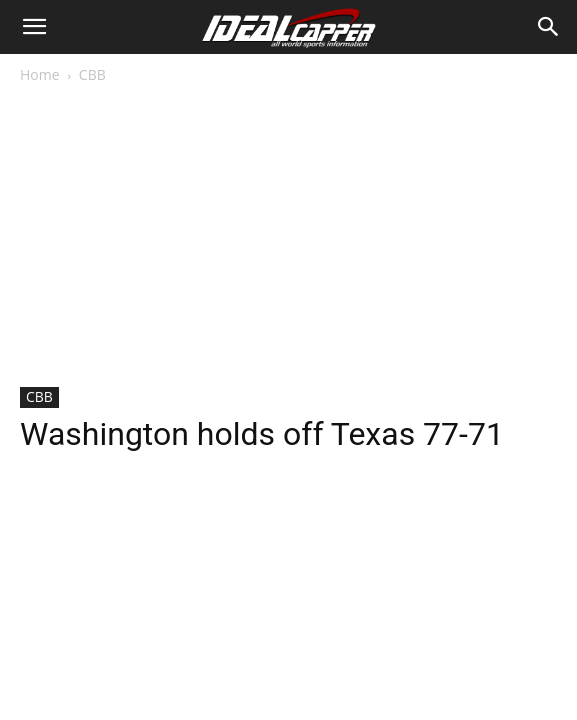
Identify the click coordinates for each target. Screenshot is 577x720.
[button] (34, 27)
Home (40, 74)
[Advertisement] (288, 237)
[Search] (549, 27)
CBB (92, 74)
